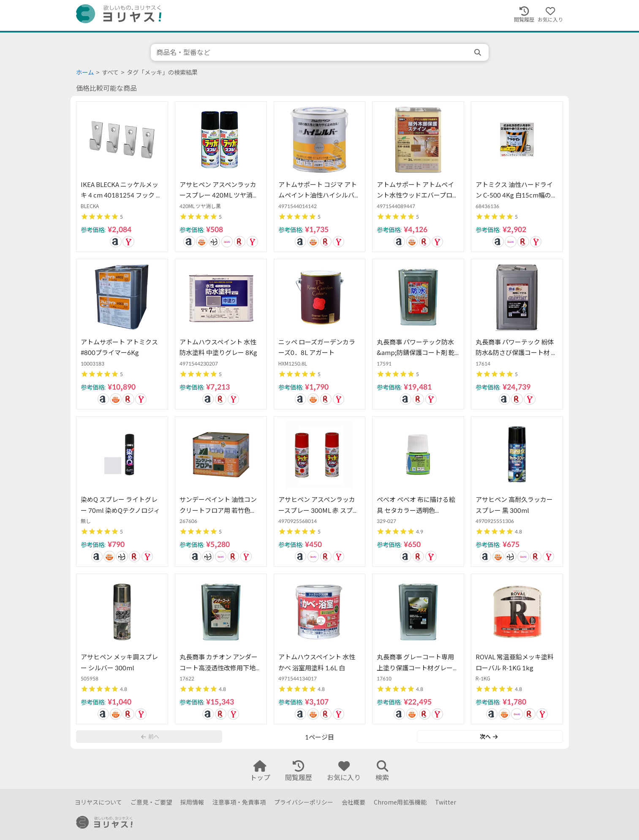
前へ (150, 737)
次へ (489, 737)
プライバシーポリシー (304, 802)
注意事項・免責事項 (239, 802)
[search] (479, 52)
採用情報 (192, 802)
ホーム (85, 72)
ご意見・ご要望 (151, 802)
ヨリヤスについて (98, 802)
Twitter (446, 802)
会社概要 (353, 802)
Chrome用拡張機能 (400, 802)
